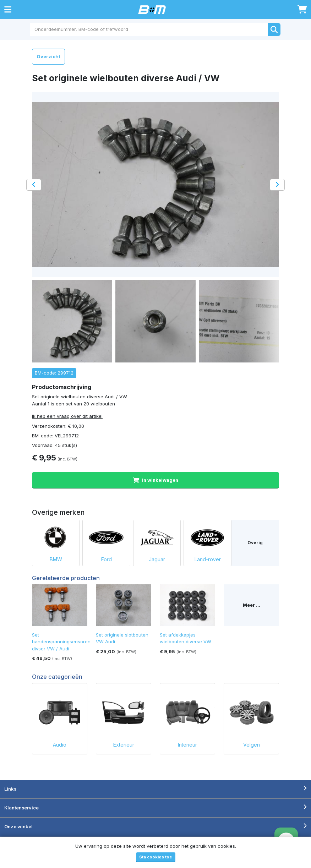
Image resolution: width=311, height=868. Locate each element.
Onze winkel (18, 826)
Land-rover (207, 541)
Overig (255, 543)
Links (10, 789)
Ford (106, 541)
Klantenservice (21, 808)
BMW (56, 541)
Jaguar (157, 541)
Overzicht (48, 56)
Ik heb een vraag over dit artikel (67, 416)
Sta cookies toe (156, 857)
